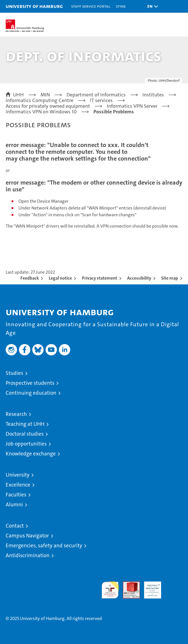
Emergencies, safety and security (44, 545)
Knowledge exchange (31, 454)
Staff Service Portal (91, 6)
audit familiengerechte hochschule (110, 590)
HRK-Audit (149, 587)
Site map (170, 278)
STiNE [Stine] (121, 6)
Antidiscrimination (28, 555)
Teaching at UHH (25, 424)
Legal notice (60, 278)
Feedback (30, 278)
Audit (128, 584)
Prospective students (30, 383)
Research (16, 414)
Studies (14, 373)
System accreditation (174, 587)
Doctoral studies (25, 434)
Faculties (16, 495)
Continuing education (31, 393)
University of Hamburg (34, 6)
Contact (15, 526)
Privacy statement (100, 278)
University (18, 475)
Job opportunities (26, 444)
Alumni (14, 504)
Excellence (18, 485)
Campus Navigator (27, 536)
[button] (151, 6)
